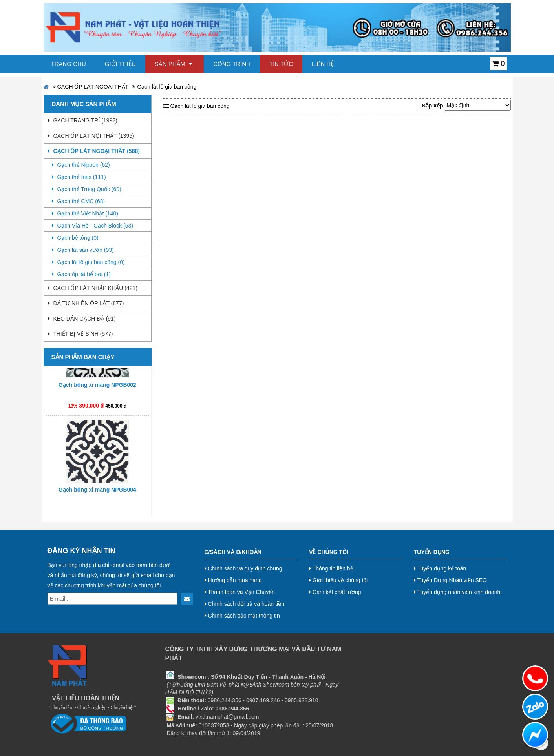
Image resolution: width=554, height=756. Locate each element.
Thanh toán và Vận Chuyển (240, 592)
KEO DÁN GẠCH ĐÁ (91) (82, 319)
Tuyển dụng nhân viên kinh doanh (457, 592)
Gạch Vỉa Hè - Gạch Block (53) (92, 226)
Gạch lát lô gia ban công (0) (88, 262)
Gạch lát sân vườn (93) (83, 250)
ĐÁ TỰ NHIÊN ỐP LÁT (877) (86, 303)
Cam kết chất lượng (335, 592)
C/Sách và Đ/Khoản (233, 552)
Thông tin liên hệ (331, 568)
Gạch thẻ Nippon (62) (81, 165)
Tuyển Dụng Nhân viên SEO (450, 580)
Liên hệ (323, 64)
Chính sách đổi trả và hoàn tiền (244, 604)
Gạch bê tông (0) (75, 238)
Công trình (232, 64)
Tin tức (281, 64)
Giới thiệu (120, 64)
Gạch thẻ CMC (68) (79, 201)
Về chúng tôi (329, 552)
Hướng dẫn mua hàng (233, 580)
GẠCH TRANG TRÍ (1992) (83, 120)
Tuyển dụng (432, 552)
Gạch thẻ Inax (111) (79, 177)
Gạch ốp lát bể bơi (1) (81, 274)
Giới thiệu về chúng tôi (338, 580)
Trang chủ (69, 64)
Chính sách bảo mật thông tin (242, 616)
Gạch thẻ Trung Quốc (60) (87, 189)
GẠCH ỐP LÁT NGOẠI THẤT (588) (94, 151)
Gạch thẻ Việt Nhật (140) (85, 213)
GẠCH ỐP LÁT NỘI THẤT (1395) (91, 136)
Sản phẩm (174, 64)
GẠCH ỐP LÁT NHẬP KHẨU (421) (93, 288)
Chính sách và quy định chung (243, 568)
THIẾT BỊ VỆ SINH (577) (80, 334)
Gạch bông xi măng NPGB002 (97, 387)
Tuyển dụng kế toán (440, 568)
